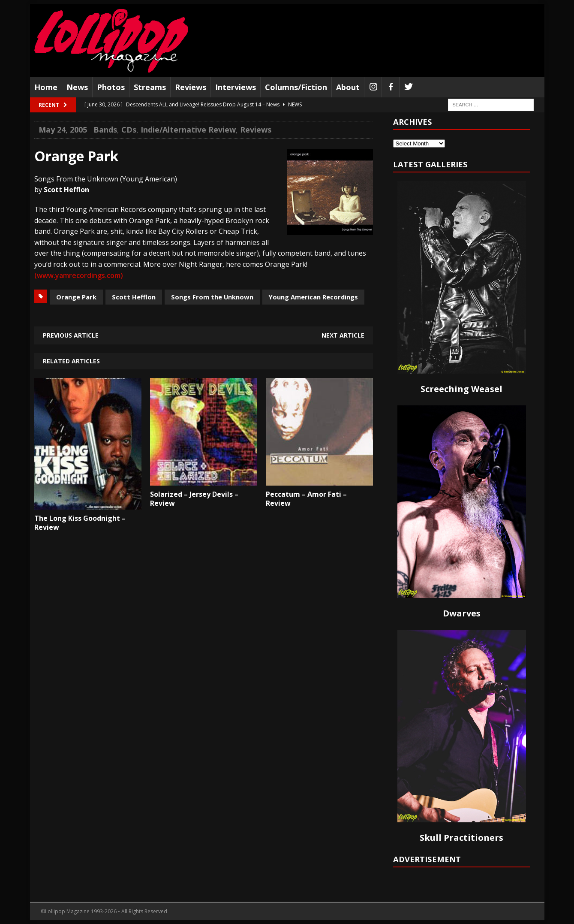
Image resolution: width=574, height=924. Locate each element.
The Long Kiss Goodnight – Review (80, 523)
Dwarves (462, 613)
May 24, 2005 (63, 130)
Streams (150, 87)
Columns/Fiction (296, 87)
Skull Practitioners (461, 838)
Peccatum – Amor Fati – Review (306, 499)
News (77, 87)
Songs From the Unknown (212, 297)
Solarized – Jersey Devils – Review (194, 499)
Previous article (71, 335)
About (348, 87)
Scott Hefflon (134, 297)
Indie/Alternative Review (188, 130)
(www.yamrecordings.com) (79, 275)
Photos (111, 87)
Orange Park (76, 297)
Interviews (236, 87)
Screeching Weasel (461, 389)
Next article (343, 335)
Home (46, 87)
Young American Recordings (313, 297)
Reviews (191, 87)
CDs (129, 130)
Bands (105, 130)
